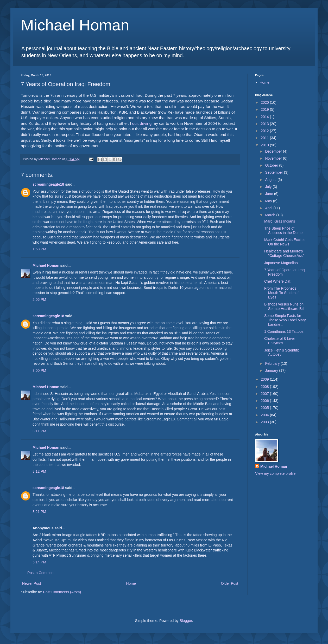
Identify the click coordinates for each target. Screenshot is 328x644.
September (274, 172)
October (272, 165)
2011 (265, 138)
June (269, 194)
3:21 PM (39, 512)
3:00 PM (39, 370)
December (274, 151)
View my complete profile (275, 473)
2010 (265, 145)
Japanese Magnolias (281, 263)
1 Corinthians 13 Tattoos (284, 331)
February (273, 363)
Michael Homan (75, 25)
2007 (265, 394)
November (274, 158)
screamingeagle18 (48, 184)
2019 (265, 109)
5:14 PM (39, 562)
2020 (265, 102)
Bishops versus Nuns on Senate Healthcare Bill (284, 306)
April (269, 208)
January (272, 370)
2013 (265, 124)
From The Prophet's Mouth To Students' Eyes (282, 293)
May (269, 201)
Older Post (230, 583)
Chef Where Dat (277, 281)
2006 (265, 401)
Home (131, 583)
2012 (265, 131)
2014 (265, 117)
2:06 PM (39, 300)
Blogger (186, 621)
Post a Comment (41, 573)
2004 (265, 415)
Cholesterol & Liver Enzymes (280, 341)
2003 (265, 422)
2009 (265, 379)
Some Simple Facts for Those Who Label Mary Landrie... (285, 320)
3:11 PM (39, 431)
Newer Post (31, 583)
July (269, 187)
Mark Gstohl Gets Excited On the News (285, 242)
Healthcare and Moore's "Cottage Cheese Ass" (284, 253)
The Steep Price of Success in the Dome (283, 230)
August (271, 180)
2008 (265, 387)
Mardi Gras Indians (280, 221)
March (271, 215)
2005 (265, 408)
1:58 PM (39, 249)
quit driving (142, 123)
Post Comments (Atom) (62, 592)
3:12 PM (39, 471)
